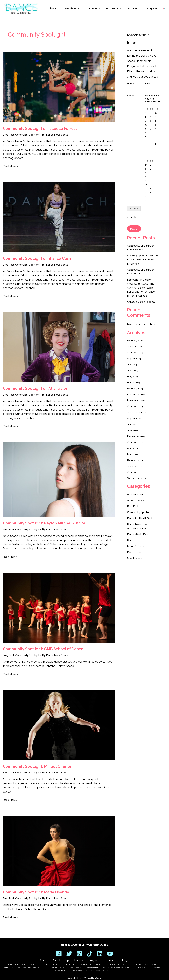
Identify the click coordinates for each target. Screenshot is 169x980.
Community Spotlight (30, 135)
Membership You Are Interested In (152, 100)
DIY (129, 536)
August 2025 (135, 357)
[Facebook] (59, 952)
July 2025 (133, 363)
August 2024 (135, 416)
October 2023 (136, 439)
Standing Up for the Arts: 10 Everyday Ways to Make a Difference (143, 259)
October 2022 (136, 469)
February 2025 (136, 386)
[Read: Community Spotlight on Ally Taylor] (59, 347)
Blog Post (9, 135)
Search (131, 217)
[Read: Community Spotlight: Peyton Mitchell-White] (59, 480)
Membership (66, 959)
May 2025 (133, 375)
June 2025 (133, 369)
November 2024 (137, 398)
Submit (134, 208)
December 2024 (137, 392)
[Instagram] (79, 952)
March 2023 (134, 451)
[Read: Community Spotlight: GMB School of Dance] (59, 608)
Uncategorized (136, 554)
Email (149, 84)
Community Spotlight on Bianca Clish (37, 258)
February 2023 (136, 457)
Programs (93, 959)
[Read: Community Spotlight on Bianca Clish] (59, 217)
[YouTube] (110, 952)
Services (106, 959)
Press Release (136, 548)
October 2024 (136, 404)
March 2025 (134, 380)
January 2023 (135, 463)
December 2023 (137, 434)
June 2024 (133, 428)
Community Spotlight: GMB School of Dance (43, 649)
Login (116, 959)
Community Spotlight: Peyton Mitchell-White (44, 523)
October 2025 (136, 351)
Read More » (11, 166)
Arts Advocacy (136, 497)
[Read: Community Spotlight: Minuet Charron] (59, 725)
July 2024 (133, 422)
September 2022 (137, 475)
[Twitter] (69, 952)
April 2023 (133, 445)
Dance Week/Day (138, 530)
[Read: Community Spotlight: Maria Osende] (59, 851)
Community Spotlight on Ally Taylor (35, 388)
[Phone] (135, 101)
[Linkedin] (100, 952)
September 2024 (138, 410)
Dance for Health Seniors (143, 514)
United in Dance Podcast (143, 301)
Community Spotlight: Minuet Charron (38, 766)
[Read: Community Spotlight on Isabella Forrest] (59, 87)
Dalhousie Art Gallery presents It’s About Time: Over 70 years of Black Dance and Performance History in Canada (142, 287)
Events (80, 959)
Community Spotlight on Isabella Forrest (40, 129)
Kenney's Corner (137, 542)
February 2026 (136, 339)
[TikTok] (90, 952)
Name (131, 84)
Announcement (137, 491)
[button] (57, 9)
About (53, 959)
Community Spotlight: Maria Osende (36, 892)
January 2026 (135, 345)
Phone (131, 96)
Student (146, 125)
